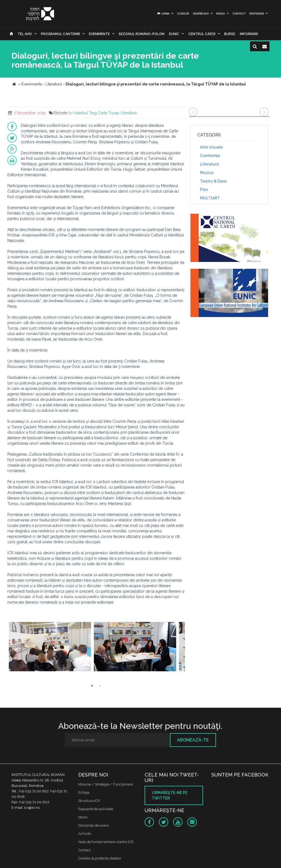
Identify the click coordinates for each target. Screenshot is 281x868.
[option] (50, 647)
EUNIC (174, 34)
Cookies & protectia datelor (100, 858)
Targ (93, 113)
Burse (230, 34)
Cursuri (183, 14)
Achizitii (85, 834)
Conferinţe (210, 156)
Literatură (210, 164)
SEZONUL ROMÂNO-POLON (141, 34)
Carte (103, 113)
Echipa (84, 793)
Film (204, 190)
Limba (163, 14)
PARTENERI (257, 14)
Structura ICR (89, 801)
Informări (249, 34)
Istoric (83, 817)
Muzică (207, 173)
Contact (239, 14)
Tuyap (114, 113)
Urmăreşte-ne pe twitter (170, 795)
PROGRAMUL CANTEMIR (61, 34)
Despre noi (201, 14)
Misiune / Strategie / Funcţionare (106, 784)
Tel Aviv (25, 34)
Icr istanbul (78, 113)
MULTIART (210, 198)
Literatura (129, 113)
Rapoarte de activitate (96, 809)
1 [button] (92, 686)
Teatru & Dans (213, 181)
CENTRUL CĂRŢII (202, 34)
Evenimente (99, 34)
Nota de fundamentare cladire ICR (106, 842)
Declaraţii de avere (93, 825)
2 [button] (100, 686)
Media (221, 14)
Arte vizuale (211, 147)
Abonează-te (193, 740)
